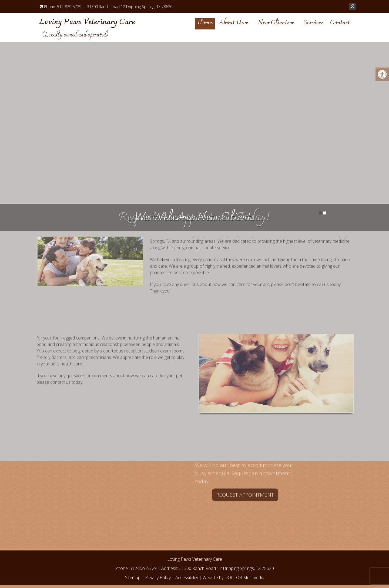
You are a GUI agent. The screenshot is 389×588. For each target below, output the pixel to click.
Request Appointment (245, 469)
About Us (231, 23)
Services (314, 23)
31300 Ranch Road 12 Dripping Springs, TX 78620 (130, 7)
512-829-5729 (69, 7)
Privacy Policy (158, 577)
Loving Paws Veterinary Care (87, 22)
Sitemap (133, 577)
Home (205, 23)
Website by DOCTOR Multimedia (233, 577)
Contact (340, 23)
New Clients (274, 23)
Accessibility (187, 577)
